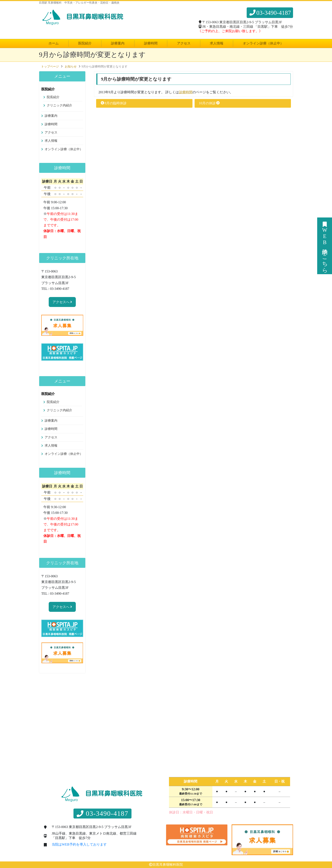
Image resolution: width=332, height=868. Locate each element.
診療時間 (151, 43)
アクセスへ (62, 302)
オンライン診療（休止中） (263, 43)
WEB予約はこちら (325, 246)
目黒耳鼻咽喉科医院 (168, 865)
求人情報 (217, 43)
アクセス (184, 43)
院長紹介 (53, 97)
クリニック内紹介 (59, 105)
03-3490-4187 (270, 13)
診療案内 (118, 43)
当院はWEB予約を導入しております (79, 844)
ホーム (54, 43)
